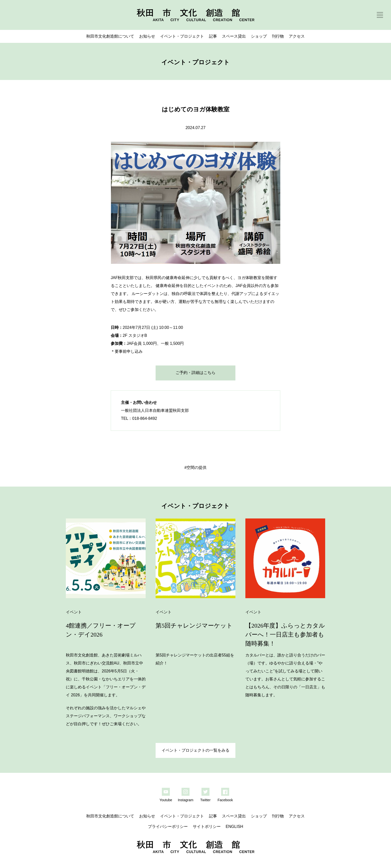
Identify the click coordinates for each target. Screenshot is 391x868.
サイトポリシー (207, 827)
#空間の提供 (196, 468)
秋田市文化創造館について (110, 36)
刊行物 (278, 36)
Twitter (205, 800)
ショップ (259, 36)
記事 (213, 36)
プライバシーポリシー (168, 827)
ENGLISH (234, 827)
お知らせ (147, 36)
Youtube (166, 800)
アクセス (297, 36)
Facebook (225, 800)
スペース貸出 (234, 36)
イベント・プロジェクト (182, 36)
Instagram (186, 800)
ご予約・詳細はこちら (195, 373)
